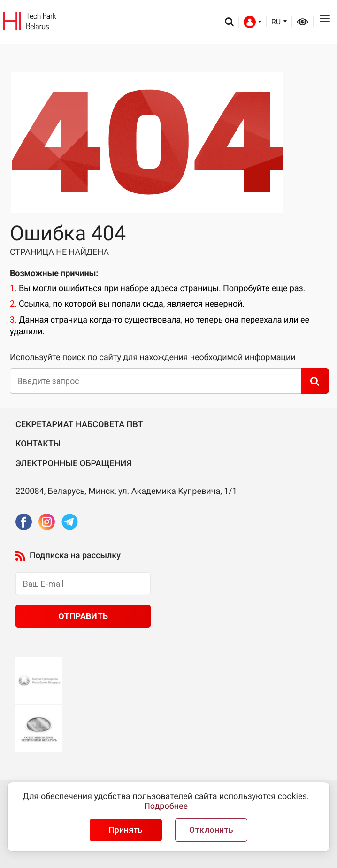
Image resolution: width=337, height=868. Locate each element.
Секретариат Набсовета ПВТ (79, 425)
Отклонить (211, 830)
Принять (126, 830)
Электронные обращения (73, 464)
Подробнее (166, 806)
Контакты (38, 444)
